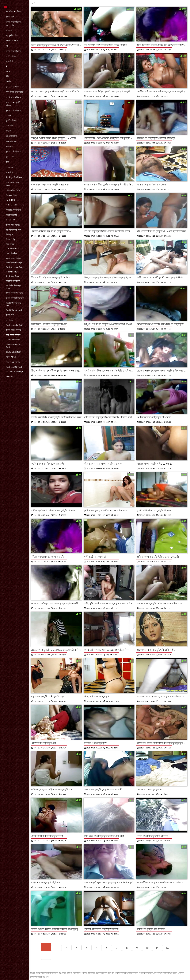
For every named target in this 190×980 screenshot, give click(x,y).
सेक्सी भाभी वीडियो (12, 272)
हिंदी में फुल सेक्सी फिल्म (14, 177)
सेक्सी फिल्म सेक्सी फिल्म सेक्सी (14, 346)
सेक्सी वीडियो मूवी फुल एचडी (13, 304)
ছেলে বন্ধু (9, 167)
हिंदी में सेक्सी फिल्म (12, 276)
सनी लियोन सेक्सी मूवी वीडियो (13, 287)
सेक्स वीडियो (10, 244)
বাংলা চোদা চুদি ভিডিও (15, 298)
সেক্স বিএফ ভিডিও (13, 362)
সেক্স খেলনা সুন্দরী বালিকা (13, 104)
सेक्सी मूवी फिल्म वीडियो (14, 267)
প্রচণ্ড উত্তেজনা (12, 136)
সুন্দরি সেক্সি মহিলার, (14, 97)
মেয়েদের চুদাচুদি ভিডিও (15, 205)
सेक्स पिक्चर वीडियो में (13, 335)
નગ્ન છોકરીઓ (12, 253)
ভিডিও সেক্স (10, 220)
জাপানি (9, 30)
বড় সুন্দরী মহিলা (12, 36)
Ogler (8, 116)
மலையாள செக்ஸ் (13, 258)
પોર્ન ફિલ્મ (9, 235)
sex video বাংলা (13, 340)
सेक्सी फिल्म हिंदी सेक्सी (14, 367)
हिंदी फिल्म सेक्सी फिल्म (14, 230)
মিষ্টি (7, 76)
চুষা (7, 46)
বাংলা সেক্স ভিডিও (13, 225)
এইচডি (8, 82)
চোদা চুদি (9, 320)
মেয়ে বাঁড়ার (10, 126)
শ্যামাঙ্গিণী (9, 61)
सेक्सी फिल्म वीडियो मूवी (14, 263)
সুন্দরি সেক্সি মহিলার (13, 51)
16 (167, 948)
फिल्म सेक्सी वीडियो (12, 249)
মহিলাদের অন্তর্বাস (13, 41)
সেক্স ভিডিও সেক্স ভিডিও (13, 184)
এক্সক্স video (11, 357)
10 (147, 948)
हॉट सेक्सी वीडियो (12, 195)
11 (157, 948)
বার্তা (7, 162)
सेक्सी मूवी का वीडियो (13, 281)
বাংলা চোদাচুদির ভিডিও (15, 293)
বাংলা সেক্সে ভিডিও (13, 330)
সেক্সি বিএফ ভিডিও (13, 210)
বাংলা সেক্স (10, 17)
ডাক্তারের (9, 146)
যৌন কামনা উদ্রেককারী (15, 92)
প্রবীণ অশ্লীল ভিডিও (14, 190)
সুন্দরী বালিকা (11, 56)
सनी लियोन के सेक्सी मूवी (14, 372)
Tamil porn (11, 200)
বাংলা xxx (10, 315)
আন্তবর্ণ (9, 131)
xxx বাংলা (10, 376)
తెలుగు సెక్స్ (10, 239)
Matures (10, 72)
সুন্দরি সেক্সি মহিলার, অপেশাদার (14, 24)
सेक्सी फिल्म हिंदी (11, 215)
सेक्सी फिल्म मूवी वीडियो (14, 325)
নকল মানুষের (11, 141)
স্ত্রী (7, 67)
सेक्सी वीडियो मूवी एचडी (14, 310)
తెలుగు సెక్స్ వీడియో (13, 352)
